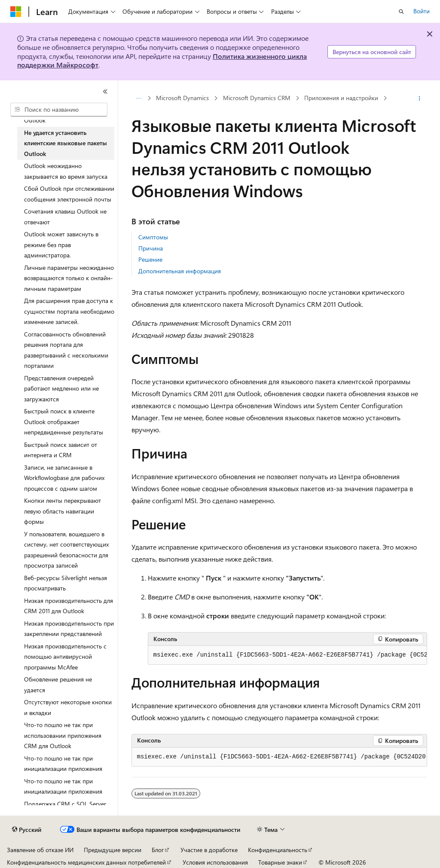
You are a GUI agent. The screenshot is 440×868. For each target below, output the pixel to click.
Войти (422, 11)
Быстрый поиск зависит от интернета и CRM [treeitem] (61, 450)
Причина (151, 248)
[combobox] (59, 110)
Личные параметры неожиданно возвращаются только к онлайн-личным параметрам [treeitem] (69, 278)
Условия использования (215, 862)
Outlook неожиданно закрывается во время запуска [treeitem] (66, 171)
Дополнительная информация (180, 271)
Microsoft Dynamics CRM (257, 98)
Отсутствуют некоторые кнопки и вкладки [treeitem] (68, 707)
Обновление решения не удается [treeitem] (58, 685)
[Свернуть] (105, 92)
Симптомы (153, 237)
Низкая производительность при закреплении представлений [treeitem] (69, 629)
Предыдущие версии (113, 850)
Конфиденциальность (278, 850)
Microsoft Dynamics (182, 98)
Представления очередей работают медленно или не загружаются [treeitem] (61, 388)
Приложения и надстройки (341, 98)
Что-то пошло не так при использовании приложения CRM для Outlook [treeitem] (63, 735)
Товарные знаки (280, 862)
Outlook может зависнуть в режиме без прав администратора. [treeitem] (61, 245)
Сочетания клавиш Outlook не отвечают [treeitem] (65, 217)
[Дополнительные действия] (419, 98)
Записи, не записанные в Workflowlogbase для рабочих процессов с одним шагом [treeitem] (64, 478)
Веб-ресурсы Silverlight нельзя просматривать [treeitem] (66, 583)
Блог (158, 850)
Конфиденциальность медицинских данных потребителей (86, 862)
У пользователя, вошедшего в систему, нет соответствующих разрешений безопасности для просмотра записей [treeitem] (66, 550)
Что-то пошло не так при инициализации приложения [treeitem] (63, 764)
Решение (150, 259)
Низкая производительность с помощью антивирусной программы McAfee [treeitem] (65, 657)
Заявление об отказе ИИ (40, 850)
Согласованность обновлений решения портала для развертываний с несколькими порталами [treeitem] (66, 350)
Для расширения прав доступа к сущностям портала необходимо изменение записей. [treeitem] (69, 311)
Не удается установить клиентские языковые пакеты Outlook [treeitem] (66, 143)
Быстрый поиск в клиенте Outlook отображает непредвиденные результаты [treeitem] (64, 422)
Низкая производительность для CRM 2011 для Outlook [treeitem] (69, 606)
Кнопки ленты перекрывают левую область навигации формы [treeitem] (63, 511)
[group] (287, 655)
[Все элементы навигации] (139, 98)
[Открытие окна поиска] (401, 12)
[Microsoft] (16, 12)
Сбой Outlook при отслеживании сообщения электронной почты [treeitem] (69, 194)
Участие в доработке (209, 850)
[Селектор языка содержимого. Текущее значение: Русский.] (27, 830)
